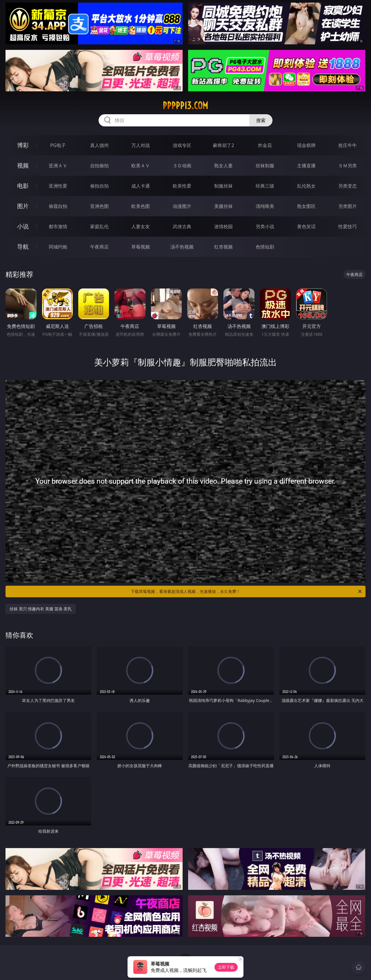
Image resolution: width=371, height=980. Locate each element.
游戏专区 (182, 145)
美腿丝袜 (223, 206)
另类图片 (348, 206)
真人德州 (99, 145)
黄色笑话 (306, 226)
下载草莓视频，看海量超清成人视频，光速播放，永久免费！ (247, 591)
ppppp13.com (185, 106)
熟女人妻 (223, 166)
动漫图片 (182, 206)
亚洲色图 (99, 206)
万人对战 (141, 145)
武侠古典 (182, 226)
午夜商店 (99, 247)
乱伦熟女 (306, 186)
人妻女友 (141, 226)
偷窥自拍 (58, 206)
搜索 (261, 120)
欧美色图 (141, 206)
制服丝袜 (223, 186)
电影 (23, 186)
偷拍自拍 (99, 186)
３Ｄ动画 (182, 166)
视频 (23, 165)
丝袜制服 (265, 166)
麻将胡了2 (223, 145)
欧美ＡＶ (141, 166)
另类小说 (265, 226)
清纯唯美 (265, 206)
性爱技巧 (348, 226)
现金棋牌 (306, 145)
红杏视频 (223, 247)
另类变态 (348, 186)
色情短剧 (265, 247)
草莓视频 (141, 247)
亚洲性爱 (58, 186)
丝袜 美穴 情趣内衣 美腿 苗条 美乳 (41, 609)
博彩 (23, 145)
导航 (23, 247)
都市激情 (58, 226)
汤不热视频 (182, 247)
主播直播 (306, 166)
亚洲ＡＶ (58, 166)
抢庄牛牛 (348, 145)
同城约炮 (58, 247)
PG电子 (58, 145)
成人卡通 (141, 186)
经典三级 (265, 186)
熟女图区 (306, 206)
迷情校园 (223, 226)
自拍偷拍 (99, 166)
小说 (23, 226)
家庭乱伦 (99, 226)
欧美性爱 (182, 186)
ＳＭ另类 (348, 166)
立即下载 (226, 967)
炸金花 (265, 145)
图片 (23, 206)
